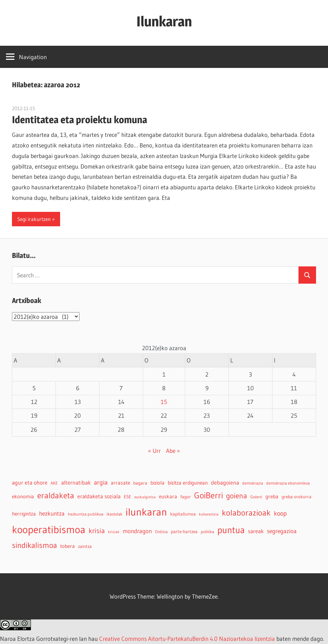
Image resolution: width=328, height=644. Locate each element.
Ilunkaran (164, 21)
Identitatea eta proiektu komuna (79, 120)
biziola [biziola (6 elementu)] (157, 483)
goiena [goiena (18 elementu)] (237, 496)
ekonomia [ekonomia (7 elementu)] (23, 496)
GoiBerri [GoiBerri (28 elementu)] (208, 495)
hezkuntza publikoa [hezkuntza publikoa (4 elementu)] (86, 514)
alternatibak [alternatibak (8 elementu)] (76, 482)
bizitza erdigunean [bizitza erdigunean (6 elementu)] (188, 483)
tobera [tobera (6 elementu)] (67, 546)
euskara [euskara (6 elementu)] (168, 497)
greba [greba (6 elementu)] (272, 497)
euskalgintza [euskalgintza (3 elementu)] (145, 497)
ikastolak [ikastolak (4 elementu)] (114, 514)
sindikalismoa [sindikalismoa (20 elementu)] (34, 545)
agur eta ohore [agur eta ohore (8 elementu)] (30, 482)
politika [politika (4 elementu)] (207, 532)
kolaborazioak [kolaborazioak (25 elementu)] (246, 513)
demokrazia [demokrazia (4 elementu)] (253, 483)
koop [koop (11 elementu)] (280, 513)
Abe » (173, 451)
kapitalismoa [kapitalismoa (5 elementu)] (183, 514)
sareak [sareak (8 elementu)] (256, 531)
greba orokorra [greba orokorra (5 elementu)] (297, 497)
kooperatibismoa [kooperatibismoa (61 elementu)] (49, 530)
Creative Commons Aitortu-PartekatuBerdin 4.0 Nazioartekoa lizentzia (187, 639)
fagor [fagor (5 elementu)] (186, 497)
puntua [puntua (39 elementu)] (231, 530)
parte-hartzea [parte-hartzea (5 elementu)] (184, 532)
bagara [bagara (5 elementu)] (140, 483)
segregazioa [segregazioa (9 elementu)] (282, 531)
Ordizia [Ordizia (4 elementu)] (161, 532)
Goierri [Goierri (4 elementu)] (256, 497)
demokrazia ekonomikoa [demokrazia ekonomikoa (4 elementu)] (288, 483)
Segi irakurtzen (34, 219)
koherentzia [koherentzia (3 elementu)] (209, 514)
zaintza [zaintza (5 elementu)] (85, 546)
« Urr (154, 451)
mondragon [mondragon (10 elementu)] (137, 531)
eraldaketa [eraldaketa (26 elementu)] (56, 495)
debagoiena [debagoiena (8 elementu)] (225, 482)
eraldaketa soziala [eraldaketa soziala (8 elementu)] (99, 496)
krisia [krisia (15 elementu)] (97, 531)
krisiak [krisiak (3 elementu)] (114, 532)
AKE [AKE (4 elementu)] (54, 483)
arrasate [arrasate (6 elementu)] (120, 483)
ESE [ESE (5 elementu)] (127, 497)
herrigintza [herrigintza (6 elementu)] (24, 514)
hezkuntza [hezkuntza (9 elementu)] (52, 513)
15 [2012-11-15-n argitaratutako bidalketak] (164, 402)
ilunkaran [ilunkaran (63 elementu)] (146, 512)
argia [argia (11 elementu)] (101, 482)
